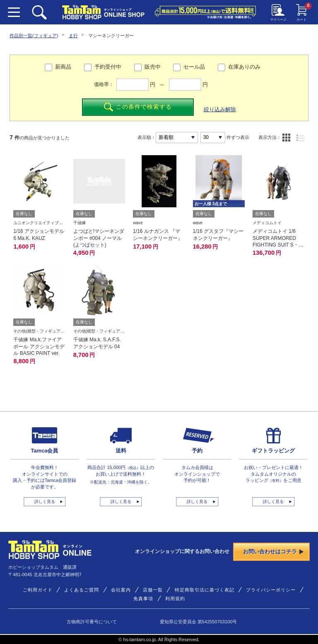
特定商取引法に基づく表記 (205, 590)
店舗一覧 (153, 590)
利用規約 (175, 599)
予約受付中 (108, 67)
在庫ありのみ (244, 67)
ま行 (73, 36)
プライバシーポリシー (271, 590)
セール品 (194, 67)
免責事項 (143, 599)
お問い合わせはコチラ (273, 552)
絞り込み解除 (220, 109)
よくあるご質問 (82, 590)
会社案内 (121, 590)
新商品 (63, 67)
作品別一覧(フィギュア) (34, 36)
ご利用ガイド (38, 590)
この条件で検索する (138, 107)
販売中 (153, 67)
